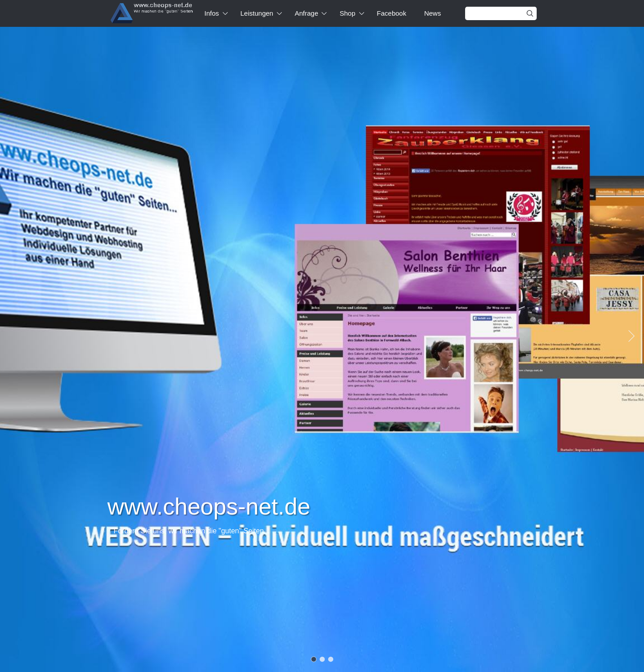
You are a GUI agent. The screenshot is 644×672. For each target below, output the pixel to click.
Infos (212, 13)
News (432, 13)
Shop (347, 13)
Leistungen (257, 13)
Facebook (392, 13)
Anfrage (307, 13)
